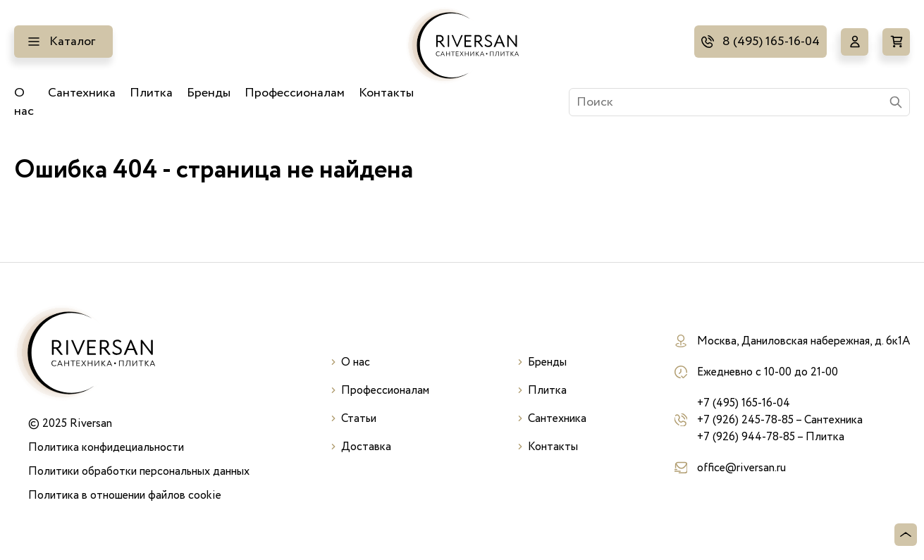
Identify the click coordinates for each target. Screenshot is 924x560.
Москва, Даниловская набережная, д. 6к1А (803, 341)
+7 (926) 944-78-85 (746, 437)
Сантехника (82, 93)
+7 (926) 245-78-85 (745, 420)
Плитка (151, 93)
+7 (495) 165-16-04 (744, 403)
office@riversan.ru (741, 468)
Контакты (386, 93)
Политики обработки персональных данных (139, 471)
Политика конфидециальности (106, 447)
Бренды (209, 93)
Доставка (366, 447)
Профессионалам (295, 93)
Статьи (359, 418)
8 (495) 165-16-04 (771, 42)
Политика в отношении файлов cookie (125, 495)
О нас (24, 102)
